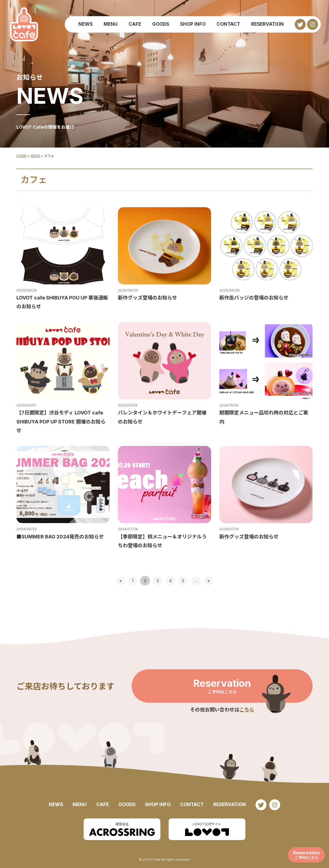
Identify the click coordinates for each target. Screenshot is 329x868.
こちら (247, 710)
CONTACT (228, 24)
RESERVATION (267, 24)
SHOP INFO (193, 24)
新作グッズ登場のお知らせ (148, 298)
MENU (111, 24)
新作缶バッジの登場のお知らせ (254, 298)
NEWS (86, 24)
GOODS (161, 24)
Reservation (222, 686)
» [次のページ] (209, 581)
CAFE (135, 24)
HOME (22, 156)
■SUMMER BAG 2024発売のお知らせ (60, 537)
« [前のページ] (121, 581)
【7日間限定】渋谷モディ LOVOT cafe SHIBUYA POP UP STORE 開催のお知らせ (61, 422)
